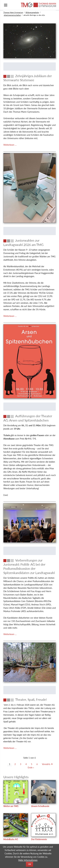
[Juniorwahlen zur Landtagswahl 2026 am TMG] (30, 242)
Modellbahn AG (11, 839)
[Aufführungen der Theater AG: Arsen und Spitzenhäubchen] (30, 418)
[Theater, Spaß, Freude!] (30, 699)
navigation (6, 5)
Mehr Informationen (28, 860)
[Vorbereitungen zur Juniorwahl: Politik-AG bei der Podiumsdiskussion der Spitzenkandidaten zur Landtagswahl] (30, 566)
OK (30, 864)
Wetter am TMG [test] (11, 806)
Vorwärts (46, 764)
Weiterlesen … (10, 145)
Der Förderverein (39, 839)
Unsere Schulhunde (40, 806)
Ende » (31, 767)
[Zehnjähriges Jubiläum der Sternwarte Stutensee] (30, 78)
